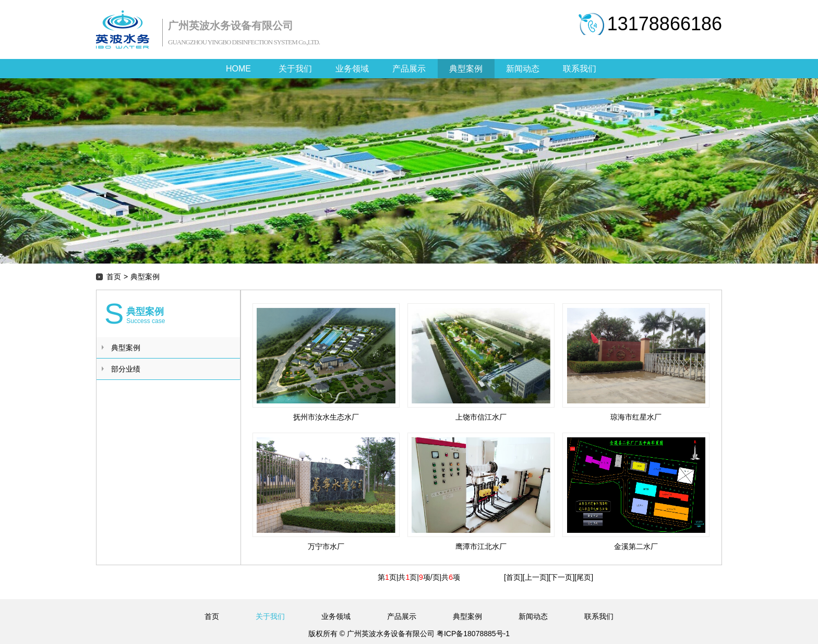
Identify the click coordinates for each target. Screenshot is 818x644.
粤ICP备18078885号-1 (472, 634)
